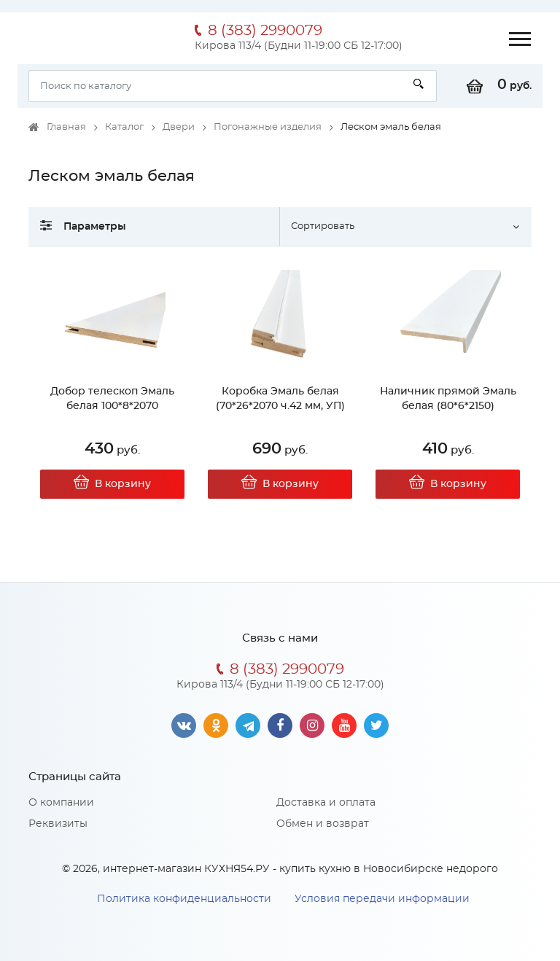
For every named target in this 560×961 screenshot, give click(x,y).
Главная (66, 127)
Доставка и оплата (326, 803)
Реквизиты (58, 824)
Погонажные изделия (268, 127)
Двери (179, 127)
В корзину (112, 484)
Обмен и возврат (323, 824)
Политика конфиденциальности (184, 899)
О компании (61, 803)
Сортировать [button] (323, 226)
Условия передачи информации (382, 899)
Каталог (124, 127)
